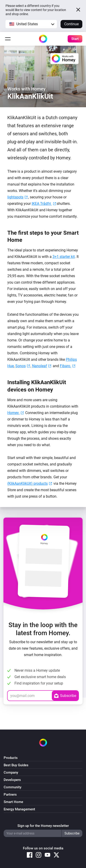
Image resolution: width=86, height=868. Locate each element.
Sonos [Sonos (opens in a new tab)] (21, 366)
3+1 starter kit (64, 257)
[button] (31, 24)
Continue (71, 24)
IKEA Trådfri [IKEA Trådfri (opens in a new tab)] (42, 204)
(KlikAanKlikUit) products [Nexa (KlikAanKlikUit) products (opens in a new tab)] (28, 483)
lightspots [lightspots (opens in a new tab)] (15, 197)
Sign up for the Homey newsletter (43, 826)
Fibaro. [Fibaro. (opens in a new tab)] (65, 366)
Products (11, 758)
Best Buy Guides (16, 765)
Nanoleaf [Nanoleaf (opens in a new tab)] (40, 366)
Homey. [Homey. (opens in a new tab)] (13, 413)
